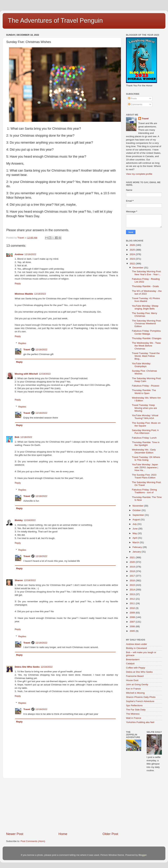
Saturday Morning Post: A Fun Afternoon (145, 432)
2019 (133, 567)
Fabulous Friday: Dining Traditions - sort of (144, 491)
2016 (133, 581)
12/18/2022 (30, 254)
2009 (133, 613)
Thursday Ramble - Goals (145, 286)
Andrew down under (136, 644)
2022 (133, 264)
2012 (133, 599)
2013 (133, 594)
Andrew (19, 254)
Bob (17, 437)
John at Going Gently (137, 684)
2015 (133, 585)
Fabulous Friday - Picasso (146, 386)
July (135, 524)
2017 (133, 576)
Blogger (142, 855)
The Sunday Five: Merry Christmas (145, 315)
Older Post (110, 834)
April (135, 538)
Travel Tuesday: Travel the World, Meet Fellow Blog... (146, 356)
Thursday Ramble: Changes (147, 338)
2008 (133, 617)
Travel (27, 350)
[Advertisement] (62, 805)
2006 (133, 626)
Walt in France (134, 718)
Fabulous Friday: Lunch (144, 438)
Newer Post (15, 834)
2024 (133, 254)
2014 (133, 590)
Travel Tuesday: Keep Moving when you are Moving (144, 408)
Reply (18, 283)
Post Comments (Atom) (33, 841)
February (138, 547)
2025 (133, 250)
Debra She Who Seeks (27, 667)
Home (63, 834)
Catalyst (130, 663)
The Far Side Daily (136, 710)
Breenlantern (133, 659)
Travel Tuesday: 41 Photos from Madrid (146, 300)
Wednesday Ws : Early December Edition (144, 451)
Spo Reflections (134, 705)
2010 (133, 608)
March (136, 542)
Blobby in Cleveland (136, 648)
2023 (133, 259)
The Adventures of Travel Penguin (55, 21)
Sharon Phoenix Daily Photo (141, 697)
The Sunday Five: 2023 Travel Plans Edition (144, 476)
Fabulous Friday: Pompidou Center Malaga (146, 332)
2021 (133, 557)
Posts (132, 98)
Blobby (19, 520)
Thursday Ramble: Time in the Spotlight (146, 444)
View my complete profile (139, 174)
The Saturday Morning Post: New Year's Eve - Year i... (147, 273)
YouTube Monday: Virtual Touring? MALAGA (145, 417)
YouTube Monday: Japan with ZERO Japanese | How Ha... (145, 467)
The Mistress (133, 714)
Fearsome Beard (135, 676)
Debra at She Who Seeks (139, 672)
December (138, 268)
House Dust (132, 680)
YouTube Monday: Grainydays (141, 365)
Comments (135, 104)
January (137, 552)
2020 (133, 562)
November (138, 506)
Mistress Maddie (24, 294)
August (136, 520)
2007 (133, 622)
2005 (133, 631)
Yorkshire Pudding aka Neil (140, 722)
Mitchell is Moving (135, 693)
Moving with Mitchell (26, 374)
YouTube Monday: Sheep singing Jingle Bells (145, 307)
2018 (133, 571)
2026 (133, 245)
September (139, 515)
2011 (133, 603)
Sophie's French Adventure (140, 701)
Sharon (19, 580)
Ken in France (133, 689)
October (137, 510)
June (135, 529)
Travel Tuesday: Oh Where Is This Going (146, 459)
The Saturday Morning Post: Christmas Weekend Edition (147, 323)
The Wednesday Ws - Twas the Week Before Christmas (146, 346)
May (135, 533)
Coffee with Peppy (136, 668)
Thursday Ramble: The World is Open (144, 392)
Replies (22, 343)
